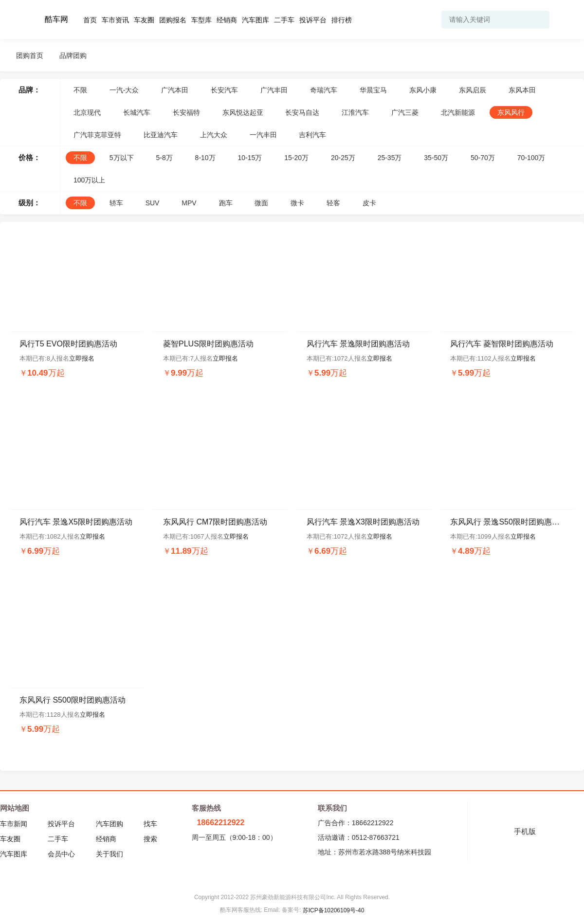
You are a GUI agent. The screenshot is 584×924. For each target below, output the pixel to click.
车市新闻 (14, 824)
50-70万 (483, 158)
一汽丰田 (263, 135)
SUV (153, 203)
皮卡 (369, 203)
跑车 (226, 203)
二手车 (284, 20)
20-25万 (343, 158)
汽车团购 (109, 824)
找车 (150, 824)
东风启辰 (473, 90)
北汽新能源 (458, 112)
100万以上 (89, 180)
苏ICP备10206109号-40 (334, 910)
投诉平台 (313, 20)
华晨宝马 (373, 90)
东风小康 (423, 90)
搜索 (150, 839)
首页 (90, 20)
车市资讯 (115, 20)
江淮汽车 (355, 112)
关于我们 (109, 854)
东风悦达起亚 (243, 112)
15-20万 (296, 158)
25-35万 (390, 158)
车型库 (201, 20)
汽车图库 (255, 20)
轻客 (333, 203)
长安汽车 (224, 90)
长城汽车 (137, 112)
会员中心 (61, 854)
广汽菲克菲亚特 (97, 135)
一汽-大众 (124, 90)
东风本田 (522, 90)
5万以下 (122, 158)
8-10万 (205, 158)
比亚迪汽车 (161, 135)
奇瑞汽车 (324, 90)
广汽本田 (175, 90)
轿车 (116, 203)
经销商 (227, 20)
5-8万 (164, 158)
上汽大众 (214, 135)
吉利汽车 (312, 135)
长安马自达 (302, 112)
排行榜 (342, 20)
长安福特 (186, 112)
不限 (80, 90)
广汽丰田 (274, 90)
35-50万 (436, 158)
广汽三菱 (405, 112)
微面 (261, 203)
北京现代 (87, 112)
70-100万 (531, 158)
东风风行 (511, 112)
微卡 (297, 203)
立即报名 (82, 358)
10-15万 (250, 158)
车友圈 (144, 20)
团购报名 (173, 20)
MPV (189, 203)
